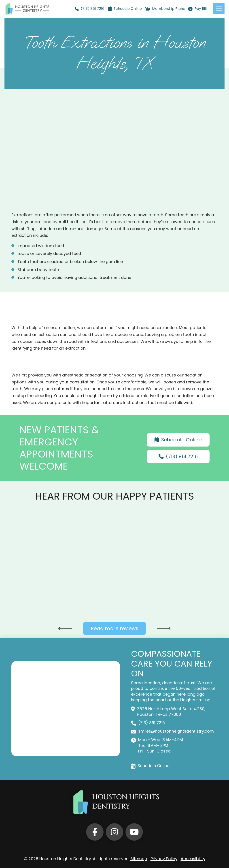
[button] (219, 9)
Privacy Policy (164, 859)
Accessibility (193, 859)
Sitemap (139, 859)
